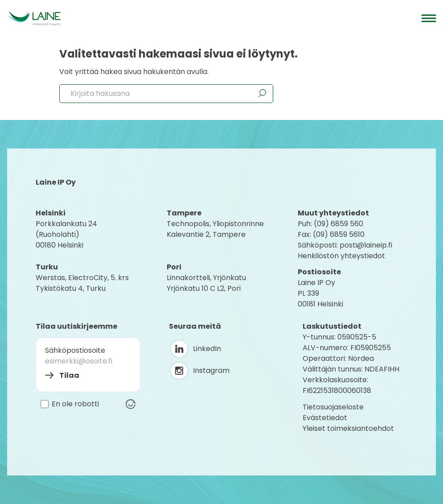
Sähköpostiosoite (75, 350)
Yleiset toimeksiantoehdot (348, 428)
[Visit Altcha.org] (131, 404)
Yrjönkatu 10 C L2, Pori (204, 288)
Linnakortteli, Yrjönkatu (206, 278)
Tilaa (69, 375)
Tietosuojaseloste (333, 407)
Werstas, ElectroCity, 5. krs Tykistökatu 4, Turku (83, 283)
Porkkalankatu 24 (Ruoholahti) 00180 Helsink (66, 234)
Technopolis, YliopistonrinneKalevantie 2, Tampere (215, 229)
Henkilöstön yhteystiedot (341, 256)
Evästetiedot (325, 418)
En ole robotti (75, 404)
